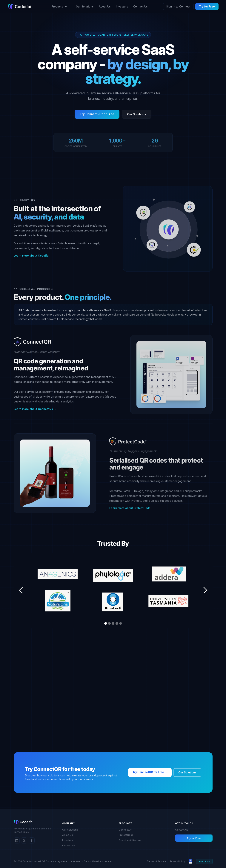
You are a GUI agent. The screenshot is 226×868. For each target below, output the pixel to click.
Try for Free (207, 6)
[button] (58, 7)
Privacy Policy (177, 861)
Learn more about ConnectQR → (35, 411)
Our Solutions (85, 6)
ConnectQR (125, 830)
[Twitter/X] (24, 840)
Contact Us (140, 6)
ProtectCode (126, 835)
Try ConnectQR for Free (97, 116)
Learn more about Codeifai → (33, 257)
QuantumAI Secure (130, 840)
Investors (122, 6)
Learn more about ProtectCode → (132, 511)
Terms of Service (156, 861)
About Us (105, 6)
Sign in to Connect (178, 6)
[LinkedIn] (17, 840)
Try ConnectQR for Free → (150, 772)
